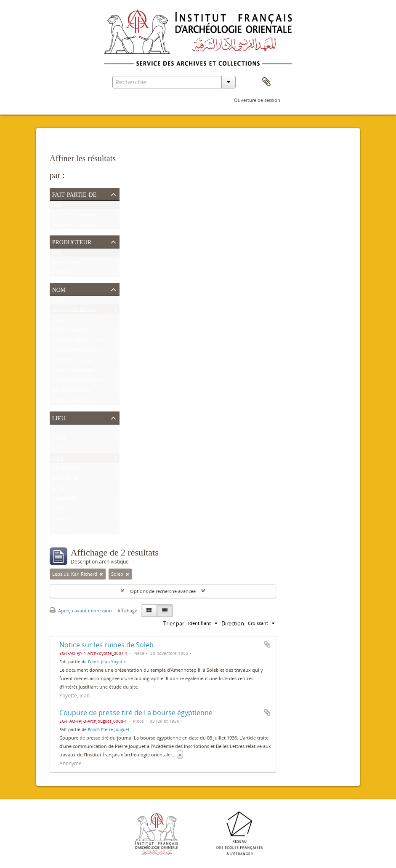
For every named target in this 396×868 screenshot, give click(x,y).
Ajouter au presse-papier (267, 645)
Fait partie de (74, 194)
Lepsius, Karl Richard (74, 311)
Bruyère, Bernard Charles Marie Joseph (93, 351)
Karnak (59, 439)
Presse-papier (266, 82)
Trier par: (174, 623)
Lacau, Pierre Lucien (73, 372)
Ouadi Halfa (64, 500)
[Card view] (149, 611)
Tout (56, 206)
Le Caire (60, 490)
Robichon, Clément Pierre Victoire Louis (94, 341)
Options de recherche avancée (163, 591)
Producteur (72, 241)
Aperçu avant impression (81, 610)
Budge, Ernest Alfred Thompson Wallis (93, 402)
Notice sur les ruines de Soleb (106, 645)
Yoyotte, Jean (66, 263)
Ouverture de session (257, 100)
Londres (60, 520)
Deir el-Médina (67, 470)
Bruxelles (61, 530)
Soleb (57, 460)
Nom (59, 289)
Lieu (59, 417)
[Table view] (165, 611)
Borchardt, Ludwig (71, 362)
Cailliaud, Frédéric (71, 392)
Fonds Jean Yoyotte (72, 226)
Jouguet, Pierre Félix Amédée (82, 321)
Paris (57, 510)
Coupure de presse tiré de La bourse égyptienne (136, 713)
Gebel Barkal (65, 480)
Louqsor (60, 450)
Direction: (233, 623)
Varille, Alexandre (70, 331)
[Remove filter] (101, 574)
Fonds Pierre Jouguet (74, 216)
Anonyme (62, 274)
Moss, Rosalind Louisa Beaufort (86, 382)
